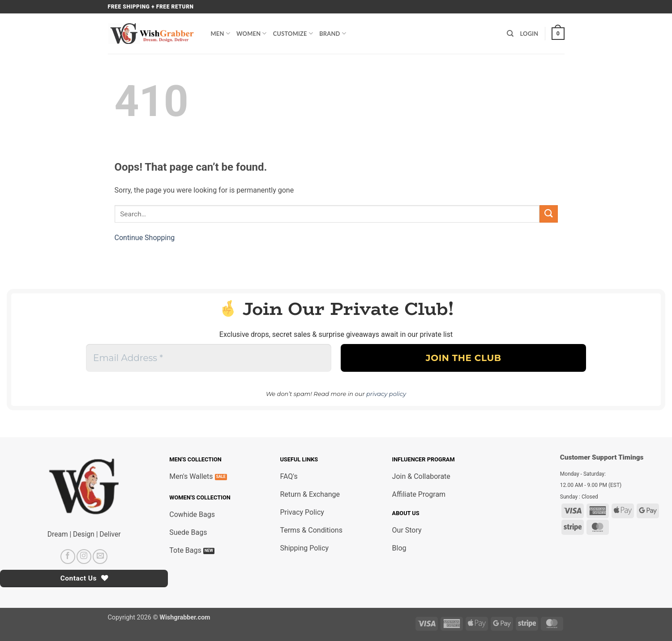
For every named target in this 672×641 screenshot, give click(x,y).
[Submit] (548, 214)
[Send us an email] (100, 557)
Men (221, 33)
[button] (558, 34)
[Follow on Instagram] (84, 557)
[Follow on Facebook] (68, 557)
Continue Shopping (145, 238)
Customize (293, 33)
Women (252, 33)
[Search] (510, 34)
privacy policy (386, 394)
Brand (333, 33)
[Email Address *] (209, 358)
